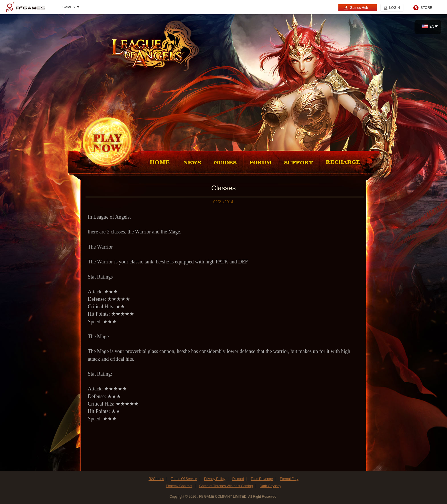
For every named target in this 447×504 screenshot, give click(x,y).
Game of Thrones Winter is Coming (226, 486)
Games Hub (356, 8)
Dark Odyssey (270, 486)
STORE (426, 8)
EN (428, 27)
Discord (238, 479)
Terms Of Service (184, 479)
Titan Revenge (262, 479)
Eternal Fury (289, 479)
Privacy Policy (215, 479)
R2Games (26, 7)
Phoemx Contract (179, 486)
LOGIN (394, 8)
